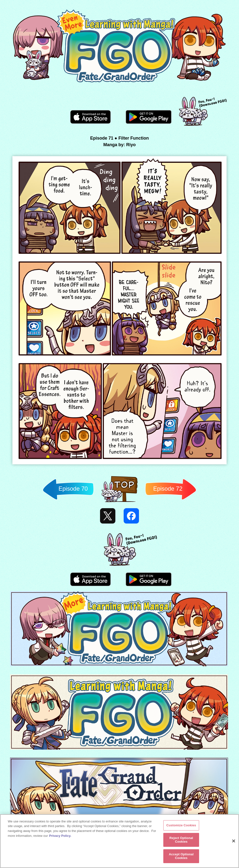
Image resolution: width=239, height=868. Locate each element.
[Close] (234, 841)
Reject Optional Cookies (181, 840)
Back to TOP (119, 502)
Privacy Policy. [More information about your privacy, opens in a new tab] (60, 836)
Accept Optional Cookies (181, 856)
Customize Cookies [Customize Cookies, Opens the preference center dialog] (181, 825)
